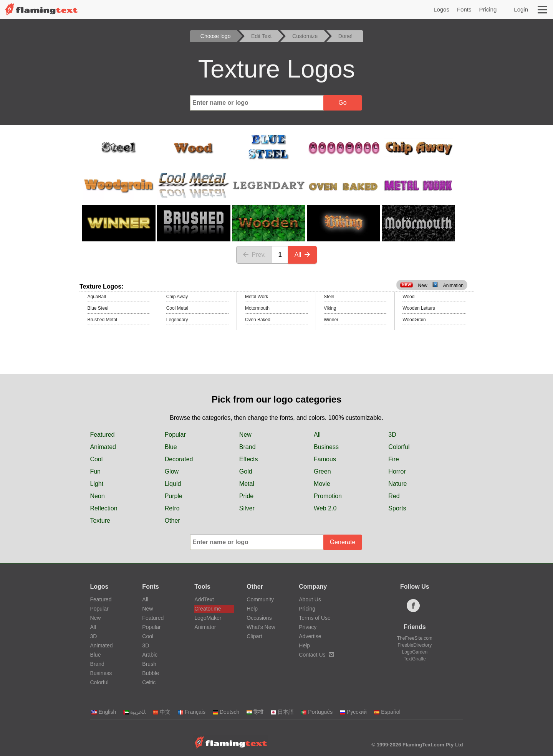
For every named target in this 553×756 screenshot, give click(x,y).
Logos (441, 9)
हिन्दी (255, 712)
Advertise (310, 636)
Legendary (177, 320)
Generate (343, 542)
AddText (204, 599)
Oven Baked (258, 320)
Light (97, 484)
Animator (205, 627)
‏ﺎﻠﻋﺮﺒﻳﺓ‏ (134, 712)
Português (317, 712)
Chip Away (177, 297)
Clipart (254, 636)
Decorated (179, 459)
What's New (261, 627)
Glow (172, 471)
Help (252, 609)
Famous (325, 459)
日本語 (282, 712)
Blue (171, 447)
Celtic (149, 682)
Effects (249, 459)
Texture (100, 521)
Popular (175, 435)
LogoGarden (415, 652)
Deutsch (226, 712)
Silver (247, 508)
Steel (329, 297)
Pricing (488, 9)
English (103, 712)
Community (260, 599)
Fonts (464, 9)
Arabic (150, 655)
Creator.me (208, 609)
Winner (331, 320)
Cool (96, 459)
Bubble (151, 673)
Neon (97, 496)
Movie (322, 484)
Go (342, 103)
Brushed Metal (102, 320)
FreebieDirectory (415, 645)
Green (322, 471)
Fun (95, 471)
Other (172, 521)
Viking (330, 308)
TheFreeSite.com (415, 638)
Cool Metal (177, 308)
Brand (248, 447)
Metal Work (257, 297)
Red (394, 496)
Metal (247, 484)
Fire (394, 459)
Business (326, 447)
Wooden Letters (419, 308)
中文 (161, 712)
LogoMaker (208, 618)
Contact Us (316, 655)
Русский (353, 712)
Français (191, 712)
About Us (310, 599)
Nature (397, 484)
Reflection (103, 508)
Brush (149, 664)
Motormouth (257, 308)
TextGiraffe (415, 659)
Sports (397, 508)
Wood (408, 297)
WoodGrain (414, 320)
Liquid (173, 484)
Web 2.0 (325, 508)
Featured (102, 435)
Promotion (328, 496)
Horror (397, 471)
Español (387, 712)
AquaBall (97, 297)
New (245, 435)
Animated (103, 447)
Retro (172, 508)
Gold (246, 471)
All (303, 255)
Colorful (399, 447)
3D (392, 435)
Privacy (308, 627)
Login (521, 9)
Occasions (259, 618)
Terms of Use (315, 618)
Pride (246, 496)
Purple (174, 496)
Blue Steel (98, 308)
